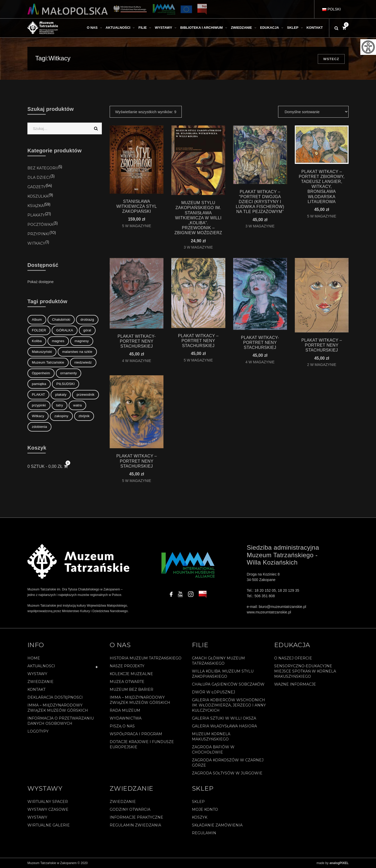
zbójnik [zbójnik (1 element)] (84, 416)
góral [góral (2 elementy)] (87, 330)
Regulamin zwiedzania (135, 825)
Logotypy (38, 731)
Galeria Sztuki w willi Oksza (224, 718)
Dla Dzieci (39, 177)
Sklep (198, 802)
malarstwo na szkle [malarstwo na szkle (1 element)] (77, 352)
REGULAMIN (204, 833)
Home (34, 658)
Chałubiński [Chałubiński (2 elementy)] (61, 320)
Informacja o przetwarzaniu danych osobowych (61, 721)
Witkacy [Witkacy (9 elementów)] (38, 416)
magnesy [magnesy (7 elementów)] (82, 341)
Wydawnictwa (126, 718)
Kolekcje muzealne (131, 674)
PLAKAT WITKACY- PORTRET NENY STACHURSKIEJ (137, 341)
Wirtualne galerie (49, 825)
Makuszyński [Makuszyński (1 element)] (42, 352)
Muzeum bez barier (131, 689)
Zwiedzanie (40, 682)
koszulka (38, 196)
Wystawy (37, 674)
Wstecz (331, 59)
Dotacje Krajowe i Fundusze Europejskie (142, 744)
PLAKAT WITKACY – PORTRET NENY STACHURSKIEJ (198, 341)
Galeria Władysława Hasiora (224, 726)
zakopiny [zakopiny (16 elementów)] (61, 416)
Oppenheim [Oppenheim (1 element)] (41, 373)
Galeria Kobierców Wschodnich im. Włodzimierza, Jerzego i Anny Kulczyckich (229, 705)
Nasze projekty (127, 666)
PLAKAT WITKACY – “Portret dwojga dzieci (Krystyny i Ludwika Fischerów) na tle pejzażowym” (260, 202)
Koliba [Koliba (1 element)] (37, 341)
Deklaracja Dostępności (55, 697)
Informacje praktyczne (136, 817)
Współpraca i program (136, 734)
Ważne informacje (295, 684)
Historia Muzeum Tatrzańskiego (146, 658)
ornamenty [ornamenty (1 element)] (69, 373)
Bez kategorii (43, 168)
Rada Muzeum (125, 710)
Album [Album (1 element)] (37, 320)
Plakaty (36, 215)
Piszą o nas (122, 726)
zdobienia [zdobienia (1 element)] (39, 427)
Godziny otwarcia (130, 809)
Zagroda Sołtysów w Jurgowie (227, 773)
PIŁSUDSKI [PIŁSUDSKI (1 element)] (66, 384)
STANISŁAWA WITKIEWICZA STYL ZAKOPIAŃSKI (136, 206)
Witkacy (36, 243)
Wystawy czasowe (48, 809)
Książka (36, 206)
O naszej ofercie (293, 658)
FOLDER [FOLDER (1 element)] (39, 330)
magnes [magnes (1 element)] (58, 341)
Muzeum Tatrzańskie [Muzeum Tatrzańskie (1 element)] (48, 362)
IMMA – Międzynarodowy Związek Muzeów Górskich (58, 708)
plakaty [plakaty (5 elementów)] (61, 395)
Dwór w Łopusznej (213, 692)
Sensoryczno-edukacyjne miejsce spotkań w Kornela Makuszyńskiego (305, 671)
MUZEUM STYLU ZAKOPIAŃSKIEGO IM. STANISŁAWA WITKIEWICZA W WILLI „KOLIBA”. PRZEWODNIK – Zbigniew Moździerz (198, 218)
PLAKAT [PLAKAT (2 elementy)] (38, 395)
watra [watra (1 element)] (77, 405)
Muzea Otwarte (127, 682)
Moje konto (205, 809)
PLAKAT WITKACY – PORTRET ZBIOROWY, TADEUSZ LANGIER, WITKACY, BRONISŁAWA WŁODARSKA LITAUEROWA (322, 187)
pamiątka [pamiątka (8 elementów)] (39, 384)
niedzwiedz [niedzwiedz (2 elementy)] (83, 362)
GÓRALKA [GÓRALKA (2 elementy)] (65, 330)
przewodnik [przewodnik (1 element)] (85, 395)
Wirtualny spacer (48, 802)
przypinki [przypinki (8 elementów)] (39, 405)
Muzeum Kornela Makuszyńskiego (211, 737)
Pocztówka (40, 225)
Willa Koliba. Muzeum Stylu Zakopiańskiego (223, 674)
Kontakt (36, 689)
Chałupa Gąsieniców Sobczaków (228, 684)
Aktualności (41, 666)
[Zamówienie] (313, 112)
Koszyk (200, 817)
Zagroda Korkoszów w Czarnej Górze (228, 763)
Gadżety (36, 187)
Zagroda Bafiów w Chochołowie (213, 750)
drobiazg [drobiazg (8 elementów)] (87, 320)
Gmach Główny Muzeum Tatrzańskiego (218, 661)
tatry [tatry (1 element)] (60, 405)
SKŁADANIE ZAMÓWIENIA (217, 825)
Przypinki (38, 234)
